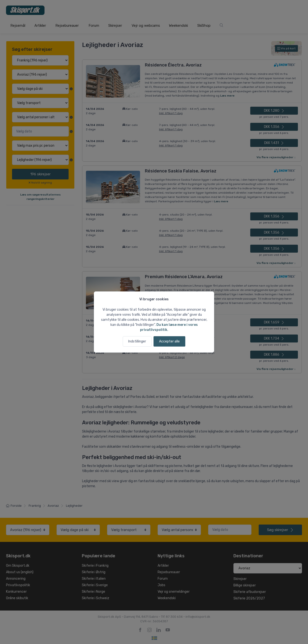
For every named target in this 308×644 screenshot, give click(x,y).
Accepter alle (169, 341)
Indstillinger (137, 341)
